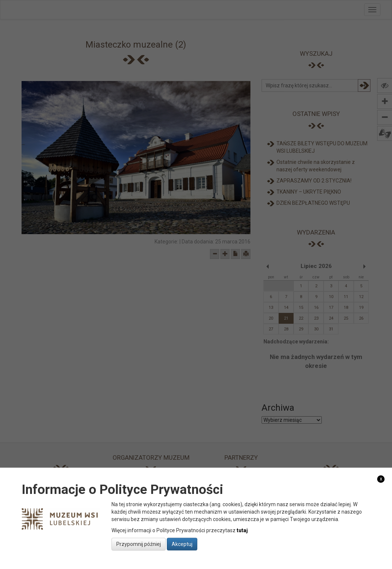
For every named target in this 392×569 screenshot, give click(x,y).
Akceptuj (182, 544)
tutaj (242, 530)
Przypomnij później (139, 544)
